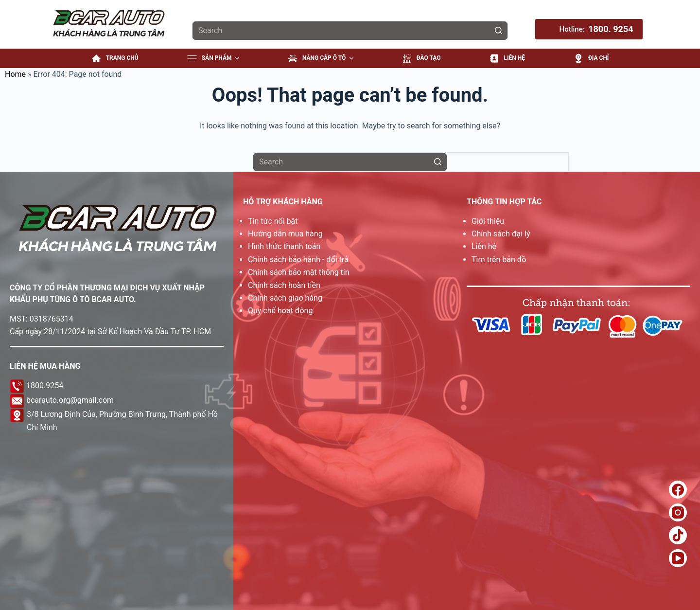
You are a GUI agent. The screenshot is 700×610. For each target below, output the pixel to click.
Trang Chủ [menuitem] (115, 58)
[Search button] (498, 31)
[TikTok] (678, 535)
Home (15, 74)
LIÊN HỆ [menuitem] (507, 58)
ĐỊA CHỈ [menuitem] (591, 58)
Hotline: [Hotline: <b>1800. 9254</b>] (596, 29)
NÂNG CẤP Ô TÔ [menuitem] (322, 58)
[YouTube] (678, 558)
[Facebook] (678, 490)
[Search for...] (350, 31)
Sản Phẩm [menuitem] (214, 58)
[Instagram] (678, 512)
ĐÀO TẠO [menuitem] (421, 58)
